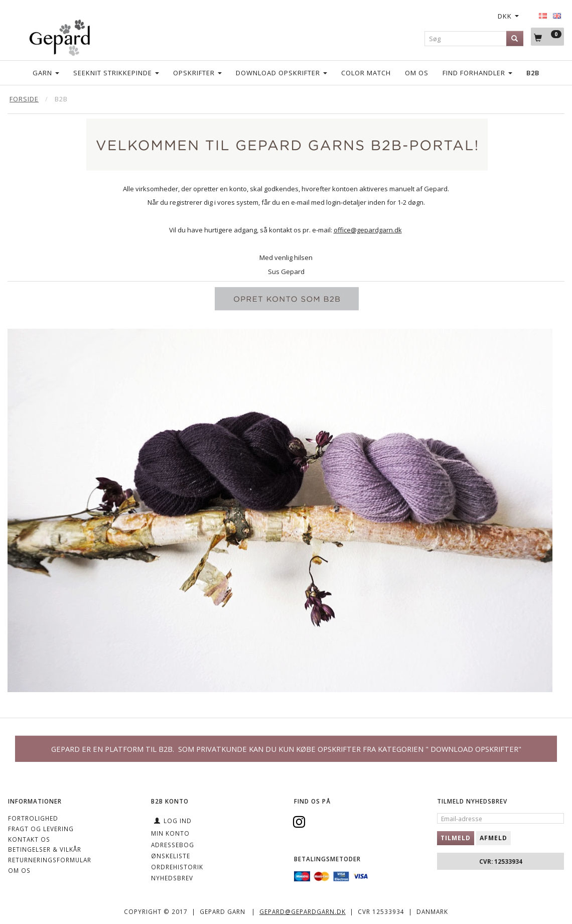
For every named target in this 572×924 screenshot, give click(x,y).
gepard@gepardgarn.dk (303, 911)
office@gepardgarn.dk (368, 230)
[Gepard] (59, 36)
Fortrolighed (33, 818)
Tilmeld (456, 838)
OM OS (19, 870)
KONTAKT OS (29, 839)
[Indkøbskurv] (547, 37)
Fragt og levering (41, 829)
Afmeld (493, 838)
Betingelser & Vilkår (45, 849)
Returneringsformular (50, 860)
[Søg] (515, 38)
